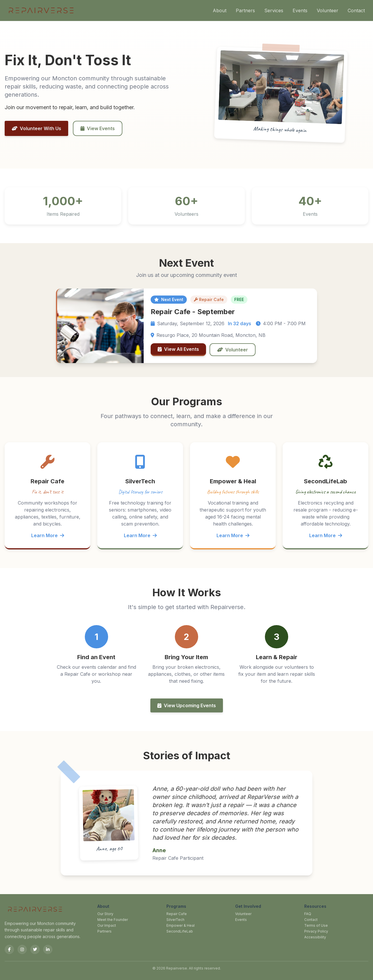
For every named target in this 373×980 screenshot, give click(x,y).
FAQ (308, 914)
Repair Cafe (177, 914)
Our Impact (107, 925)
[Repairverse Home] (41, 10)
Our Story (105, 914)
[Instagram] (22, 949)
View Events (98, 128)
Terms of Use (316, 925)
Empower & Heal (181, 925)
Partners (245, 10)
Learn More (48, 535)
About (220, 10)
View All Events (178, 349)
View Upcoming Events (187, 705)
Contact (356, 10)
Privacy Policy (316, 931)
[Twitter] (35, 949)
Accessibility (315, 937)
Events (300, 10)
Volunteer (328, 10)
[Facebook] (9, 949)
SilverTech (175, 920)
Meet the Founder (113, 920)
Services (274, 10)
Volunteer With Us (36, 128)
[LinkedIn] (48, 949)
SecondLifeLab (180, 931)
